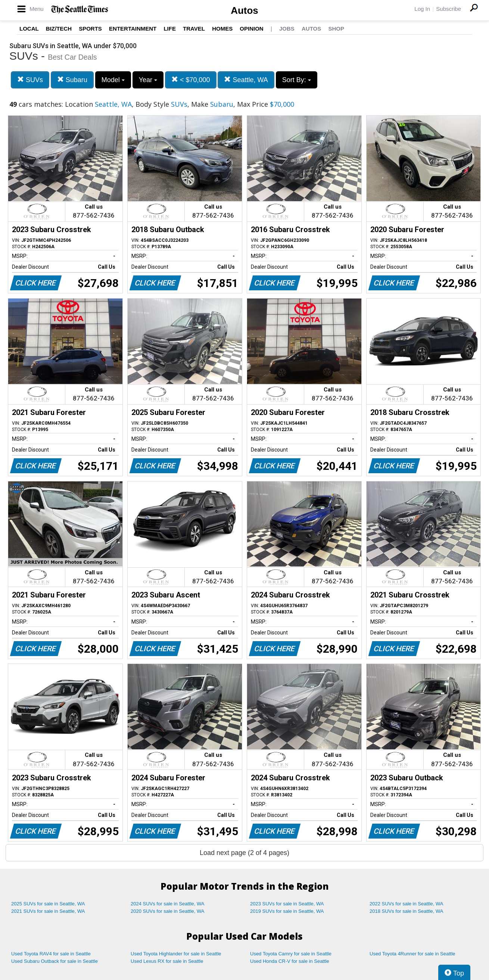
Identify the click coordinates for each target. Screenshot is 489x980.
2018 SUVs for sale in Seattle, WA (407, 911)
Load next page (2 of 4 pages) (244, 853)
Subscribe (448, 9)
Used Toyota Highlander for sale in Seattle (176, 954)
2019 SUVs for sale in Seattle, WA (287, 911)
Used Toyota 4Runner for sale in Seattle (412, 954)
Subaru (72, 80)
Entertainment (133, 29)
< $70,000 (191, 80)
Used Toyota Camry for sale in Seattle (291, 954)
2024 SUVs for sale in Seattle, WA (168, 904)
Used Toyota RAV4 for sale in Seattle (51, 954)
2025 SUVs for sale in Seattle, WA (48, 904)
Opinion (251, 29)
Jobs (287, 29)
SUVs (30, 80)
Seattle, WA (246, 80)
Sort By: (297, 80)
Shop (336, 29)
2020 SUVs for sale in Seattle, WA (168, 911)
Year (148, 80)
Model (113, 80)
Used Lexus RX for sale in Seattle (167, 961)
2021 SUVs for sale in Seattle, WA (48, 911)
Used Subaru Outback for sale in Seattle (54, 961)
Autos (244, 10)
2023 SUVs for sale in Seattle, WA (287, 904)
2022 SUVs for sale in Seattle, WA (407, 904)
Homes (222, 29)
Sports (90, 29)
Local (29, 29)
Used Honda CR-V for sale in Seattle (290, 961)
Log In (422, 9)
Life (170, 29)
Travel (194, 29)
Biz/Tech (59, 29)
